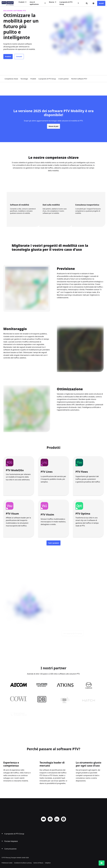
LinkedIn (57, 819)
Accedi (101, 3)
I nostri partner (64, 79)
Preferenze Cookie (7, 863)
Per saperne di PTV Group (73, 635)
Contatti (19, 56)
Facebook (50, 819)
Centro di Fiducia (38, 863)
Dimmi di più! (53, 128)
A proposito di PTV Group (47, 79)
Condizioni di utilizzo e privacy (23, 863)
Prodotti (8, 56)
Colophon (48, 863)
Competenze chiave (11, 79)
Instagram (64, 819)
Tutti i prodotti (53, 543)
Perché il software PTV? (79, 79)
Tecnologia (24, 79)
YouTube (43, 819)
